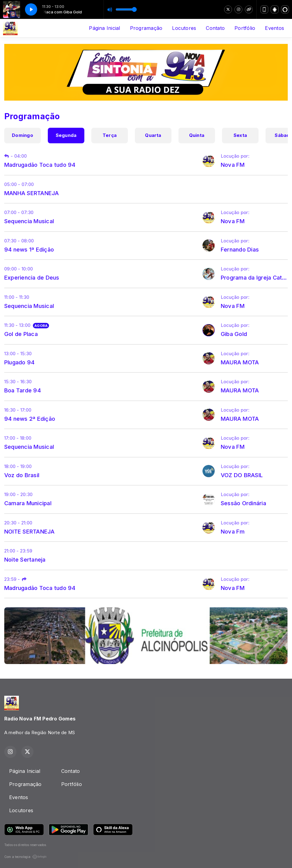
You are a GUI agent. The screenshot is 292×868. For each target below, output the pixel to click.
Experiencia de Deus (32, 277)
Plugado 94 (19, 362)
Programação (146, 28)
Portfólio (245, 28)
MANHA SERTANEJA (32, 193)
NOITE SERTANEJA (30, 531)
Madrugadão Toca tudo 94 (40, 165)
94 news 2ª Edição (30, 419)
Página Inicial (104, 28)
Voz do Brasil (22, 475)
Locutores (184, 28)
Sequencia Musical (29, 221)
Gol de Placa (21, 334)
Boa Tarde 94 (23, 390)
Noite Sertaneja (25, 559)
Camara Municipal (28, 503)
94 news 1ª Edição (29, 249)
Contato (215, 28)
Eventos (274, 28)
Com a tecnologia (26, 857)
